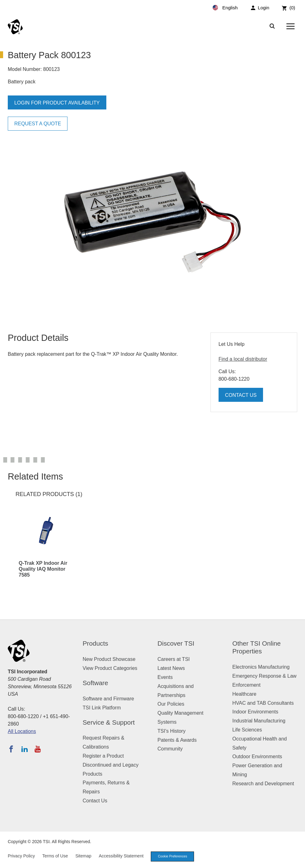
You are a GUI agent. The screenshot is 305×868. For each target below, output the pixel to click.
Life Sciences (247, 730)
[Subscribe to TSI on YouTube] (37, 749)
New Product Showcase (109, 659)
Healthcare (244, 694)
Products (95, 643)
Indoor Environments (255, 712)
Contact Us (241, 395)
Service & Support (109, 722)
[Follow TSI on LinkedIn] (25, 749)
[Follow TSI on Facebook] (11, 749)
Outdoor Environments (257, 757)
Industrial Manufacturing (259, 721)
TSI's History (172, 731)
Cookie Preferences (173, 856)
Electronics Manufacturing (261, 667)
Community (170, 749)
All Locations (22, 731)
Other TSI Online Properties (256, 647)
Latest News (171, 668)
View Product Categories (110, 668)
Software (95, 683)
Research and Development (263, 784)
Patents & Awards (177, 740)
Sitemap (83, 856)
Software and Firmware (108, 699)
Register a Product (103, 756)
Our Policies (171, 704)
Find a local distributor (243, 359)
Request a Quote (38, 124)
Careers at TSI (174, 659)
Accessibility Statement (121, 856)
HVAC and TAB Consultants (263, 703)
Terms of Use (55, 856)
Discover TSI (176, 643)
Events (165, 677)
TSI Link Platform (102, 708)
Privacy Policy (21, 856)
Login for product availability (57, 103)
